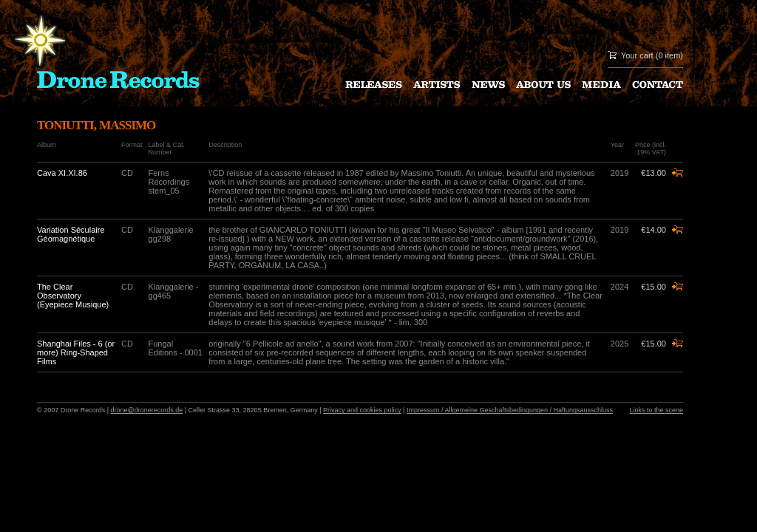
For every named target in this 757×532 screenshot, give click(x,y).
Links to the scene (656, 410)
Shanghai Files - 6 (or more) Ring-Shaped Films (76, 352)
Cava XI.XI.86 (62, 173)
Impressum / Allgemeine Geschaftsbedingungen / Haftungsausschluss (510, 410)
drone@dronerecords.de (147, 410)
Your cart (637, 55)
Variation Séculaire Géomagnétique (71, 234)
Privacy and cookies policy (362, 410)
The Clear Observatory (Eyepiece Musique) (73, 296)
